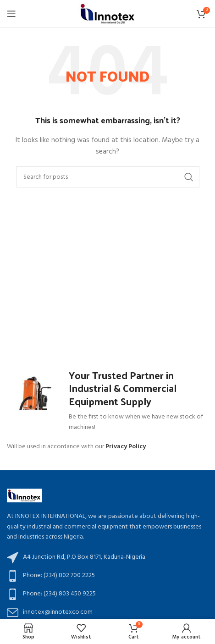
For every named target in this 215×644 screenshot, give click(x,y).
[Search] (108, 177)
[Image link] (24, 496)
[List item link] (107, 576)
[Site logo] (107, 14)
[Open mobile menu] (11, 14)
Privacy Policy (126, 447)
